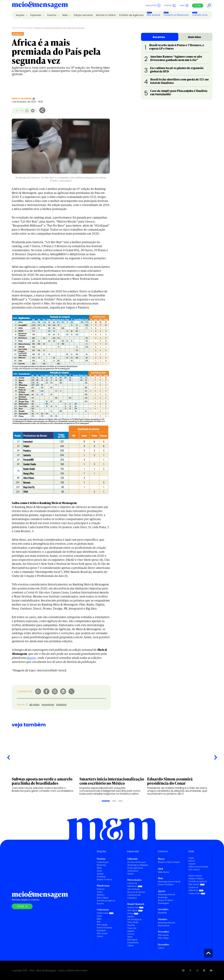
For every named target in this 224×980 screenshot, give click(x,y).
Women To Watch (104, 880)
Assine (198, 5)
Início (14, 28)
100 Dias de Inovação (137, 862)
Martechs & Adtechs (136, 892)
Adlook (130, 945)
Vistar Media (133, 922)
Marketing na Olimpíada (138, 865)
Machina (131, 925)
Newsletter (153, 5)
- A (16, 110)
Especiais (36, 15)
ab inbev (34, 704)
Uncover (131, 934)
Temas (21, 704)
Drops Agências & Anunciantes (135, 869)
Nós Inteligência (134, 919)
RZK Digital (132, 940)
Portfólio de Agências (131, 15)
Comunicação (26, 28)
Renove (192, 861)
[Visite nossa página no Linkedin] (204, 970)
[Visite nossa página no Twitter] (190, 970)
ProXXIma (101, 877)
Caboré (100, 936)
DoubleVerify (133, 943)
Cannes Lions (200, 15)
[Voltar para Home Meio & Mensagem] (40, 5)
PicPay (130, 913)
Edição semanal (83, 15)
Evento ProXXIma (105, 928)
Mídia (99, 868)
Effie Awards (154, 15)
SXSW (99, 916)
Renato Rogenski (22, 99)
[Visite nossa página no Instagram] (197, 970)
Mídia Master (164, 872)
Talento (131, 874)
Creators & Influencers (176, 15)
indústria (61, 704)
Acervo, (32, 658)
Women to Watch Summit (169, 862)
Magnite (131, 931)
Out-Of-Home (133, 889)
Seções (20, 15)
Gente (99, 871)
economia (48, 704)
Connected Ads (134, 895)
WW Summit (102, 925)
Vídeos (100, 892)
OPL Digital (132, 910)
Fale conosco (194, 870)
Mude (130, 937)
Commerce (132, 898)
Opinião (100, 874)
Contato (170, 5)
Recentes (159, 37)
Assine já (22, 906)
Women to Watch (106, 15)
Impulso (131, 917)
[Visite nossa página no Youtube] (211, 970)
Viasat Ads (132, 928)
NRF (99, 922)
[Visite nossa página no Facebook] (183, 970)
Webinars (101, 895)
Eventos (52, 15)
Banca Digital (103, 898)
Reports (100, 903)
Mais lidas (194, 37)
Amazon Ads (133, 907)
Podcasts (101, 889)
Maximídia (101, 931)
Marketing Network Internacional (166, 924)
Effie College (163, 938)
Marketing (101, 865)
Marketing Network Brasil (169, 882)
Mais (65, 15)
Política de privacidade (198, 867)
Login (184, 5)
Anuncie (192, 864)
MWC (99, 919)
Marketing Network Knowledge (166, 896)
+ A (21, 110)
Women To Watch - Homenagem (166, 902)
